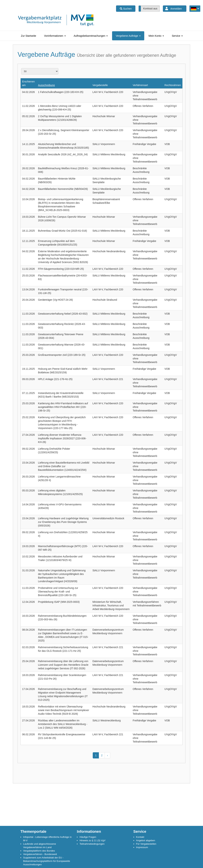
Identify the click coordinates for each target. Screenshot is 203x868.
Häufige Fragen (88, 837)
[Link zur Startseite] (56, 24)
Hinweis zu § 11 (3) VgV (92, 840)
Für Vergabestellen (146, 844)
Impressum (142, 847)
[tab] (29, 36)
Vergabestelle (100, 85)
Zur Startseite (29, 36)
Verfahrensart (140, 85)
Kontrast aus (150, 8)
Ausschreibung (46, 85)
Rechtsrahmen (173, 85)
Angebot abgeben (146, 840)
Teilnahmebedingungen (92, 844)
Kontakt (140, 837)
